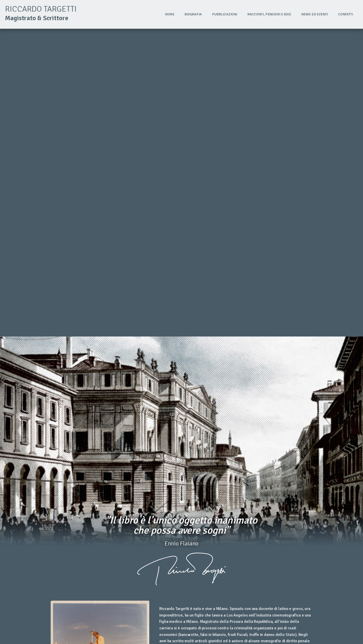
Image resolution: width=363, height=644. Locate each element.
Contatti (345, 14)
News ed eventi (315, 14)
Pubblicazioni (225, 14)
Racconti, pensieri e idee (269, 14)
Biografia (193, 14)
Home (170, 14)
